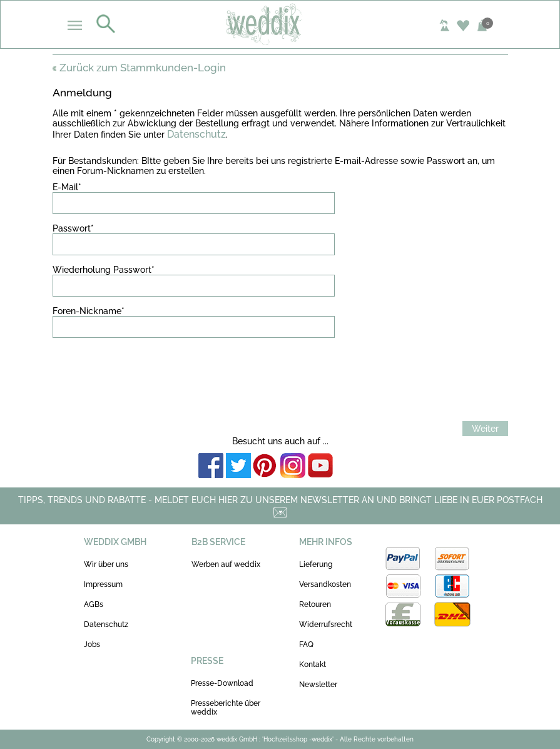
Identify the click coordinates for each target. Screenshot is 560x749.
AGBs (94, 604)
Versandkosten (325, 584)
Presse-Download (222, 683)
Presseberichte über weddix (226, 708)
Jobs (92, 645)
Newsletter (318, 685)
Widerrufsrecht (326, 624)
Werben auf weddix (226, 564)
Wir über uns (106, 564)
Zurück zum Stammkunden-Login (139, 68)
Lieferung (316, 564)
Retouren (315, 604)
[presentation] (148, 372)
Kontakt (313, 665)
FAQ (306, 645)
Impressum (103, 584)
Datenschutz (196, 134)
